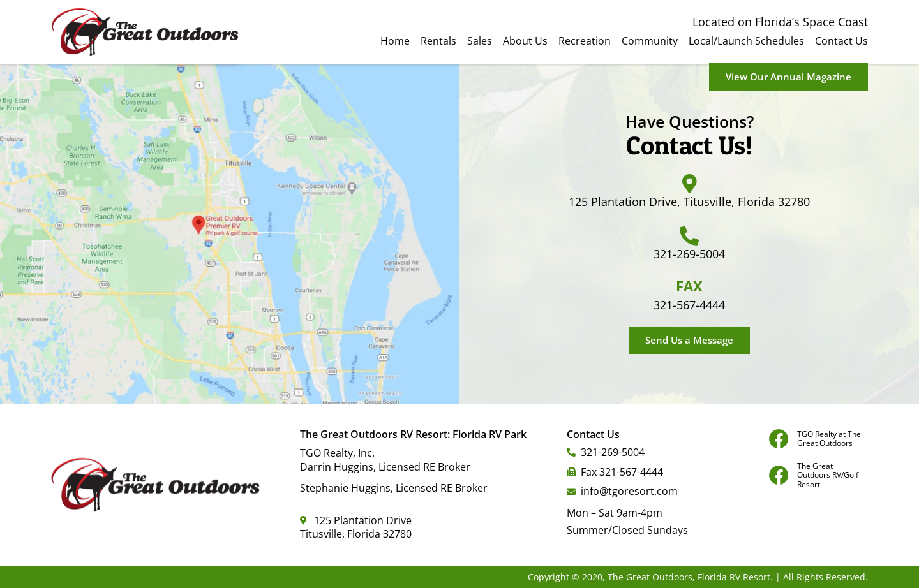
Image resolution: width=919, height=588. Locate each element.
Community (650, 41)
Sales (480, 41)
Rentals (438, 41)
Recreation (585, 41)
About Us (525, 41)
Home (395, 41)
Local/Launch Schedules (746, 41)
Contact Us (841, 41)
